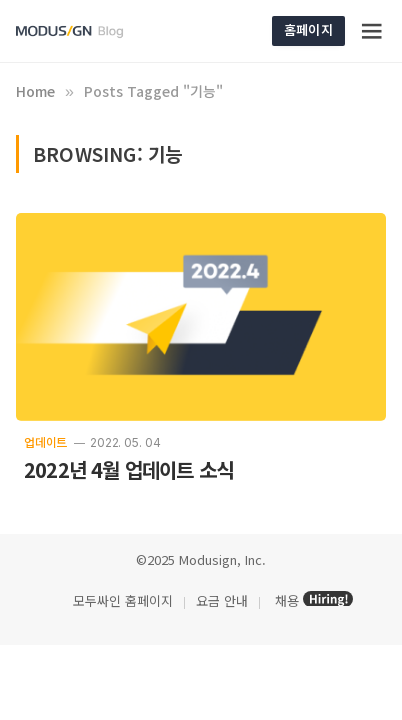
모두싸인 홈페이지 (121, 600)
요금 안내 (222, 600)
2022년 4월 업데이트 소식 (128, 469)
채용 (287, 600)
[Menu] (373, 31)
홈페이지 (308, 29)
